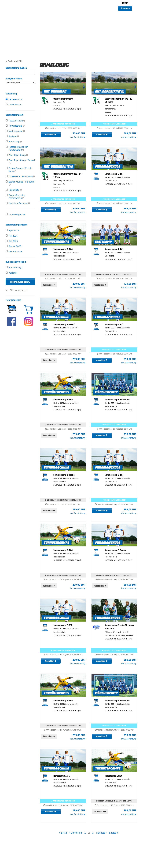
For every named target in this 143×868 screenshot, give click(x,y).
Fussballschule (15, 121)
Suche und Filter (16, 61)
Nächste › (101, 833)
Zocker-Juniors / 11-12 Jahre (18, 170)
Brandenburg (13, 268)
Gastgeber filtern (20, 81)
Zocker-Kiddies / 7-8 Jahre (20, 183)
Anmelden (125, 8)
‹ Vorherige (76, 833)
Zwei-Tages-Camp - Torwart (20, 162)
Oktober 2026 (14, 252)
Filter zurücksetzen (19, 290)
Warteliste (49, 285)
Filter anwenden (20, 282)
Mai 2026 (12, 236)
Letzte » (114, 833)
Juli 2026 (12, 241)
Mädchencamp (15, 131)
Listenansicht (14, 105)
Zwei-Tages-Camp (17, 155)
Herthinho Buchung (18, 203)
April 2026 (12, 231)
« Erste (63, 833)
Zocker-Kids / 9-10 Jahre (20, 177)
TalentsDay (14, 190)
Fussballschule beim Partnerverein (17, 148)
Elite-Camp (14, 142)
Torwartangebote (15, 215)
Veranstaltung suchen (20, 69)
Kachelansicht (14, 99)
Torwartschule (15, 126)
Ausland (12, 136)
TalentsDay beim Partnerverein (15, 197)
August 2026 (13, 246)
